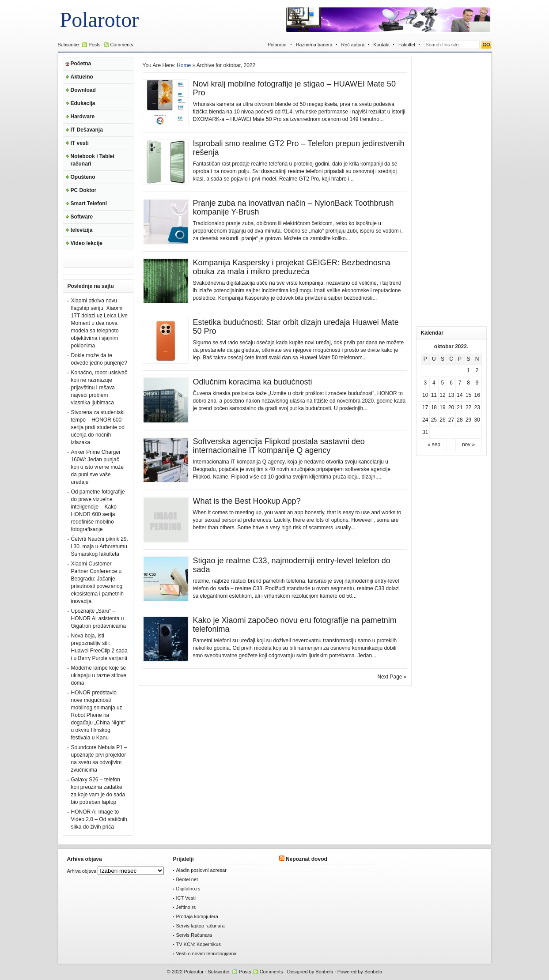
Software (82, 217)
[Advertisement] (451, 189)
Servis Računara (194, 935)
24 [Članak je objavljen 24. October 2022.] (425, 420)
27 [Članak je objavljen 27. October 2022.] (451, 420)
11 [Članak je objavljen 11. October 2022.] (434, 395)
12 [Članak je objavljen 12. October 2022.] (442, 395)
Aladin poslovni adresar (201, 870)
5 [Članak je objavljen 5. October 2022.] (443, 383)
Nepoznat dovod (307, 859)
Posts (95, 45)
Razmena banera (314, 45)
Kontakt (381, 45)
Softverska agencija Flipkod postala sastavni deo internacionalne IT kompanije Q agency (279, 446)
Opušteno (83, 177)
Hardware (83, 117)
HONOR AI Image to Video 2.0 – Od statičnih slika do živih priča (99, 819)
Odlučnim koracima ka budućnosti (253, 382)
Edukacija (83, 103)
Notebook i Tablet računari (93, 160)
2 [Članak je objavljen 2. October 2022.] (477, 370)
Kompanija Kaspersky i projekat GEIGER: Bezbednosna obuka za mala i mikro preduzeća (292, 267)
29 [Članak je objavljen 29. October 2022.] (468, 420)
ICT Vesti (186, 898)
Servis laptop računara (201, 926)
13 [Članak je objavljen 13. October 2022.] (451, 395)
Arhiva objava (82, 871)
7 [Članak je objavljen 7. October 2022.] (460, 383)
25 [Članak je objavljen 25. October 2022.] (434, 420)
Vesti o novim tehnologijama (206, 954)
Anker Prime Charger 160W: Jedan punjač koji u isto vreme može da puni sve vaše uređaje (97, 467)
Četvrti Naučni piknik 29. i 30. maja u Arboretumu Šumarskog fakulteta (100, 547)
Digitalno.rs (188, 889)
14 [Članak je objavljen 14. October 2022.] (460, 395)
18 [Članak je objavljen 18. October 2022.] (434, 407)
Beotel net (187, 879)
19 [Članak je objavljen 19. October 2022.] (442, 407)
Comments (122, 45)
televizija (82, 230)
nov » (468, 445)
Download (83, 90)
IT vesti (80, 143)
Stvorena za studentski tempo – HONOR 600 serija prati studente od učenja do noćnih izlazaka (98, 427)
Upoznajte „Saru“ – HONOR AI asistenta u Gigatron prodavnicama (99, 618)
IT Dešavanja (87, 130)
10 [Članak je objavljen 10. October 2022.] (425, 395)
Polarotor (100, 20)
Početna (81, 64)
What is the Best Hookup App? (247, 501)
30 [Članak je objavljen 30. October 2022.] (477, 420)
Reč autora (353, 45)
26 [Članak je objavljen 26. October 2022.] (442, 420)
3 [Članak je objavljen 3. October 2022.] (425, 383)
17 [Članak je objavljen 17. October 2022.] (425, 407)
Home (184, 65)
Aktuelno (82, 77)
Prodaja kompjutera (197, 916)
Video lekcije (87, 243)
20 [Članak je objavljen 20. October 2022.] (451, 407)
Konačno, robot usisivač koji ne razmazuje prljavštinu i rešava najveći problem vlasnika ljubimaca (99, 388)
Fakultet (407, 45)
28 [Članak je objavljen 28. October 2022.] (460, 420)
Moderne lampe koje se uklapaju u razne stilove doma (99, 675)
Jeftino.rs (186, 907)
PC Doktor (84, 190)
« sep (434, 445)
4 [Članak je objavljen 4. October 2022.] (434, 383)
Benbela (324, 972)
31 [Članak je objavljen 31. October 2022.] (425, 432)
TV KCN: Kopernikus (199, 944)
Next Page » (392, 677)
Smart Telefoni (89, 204)
